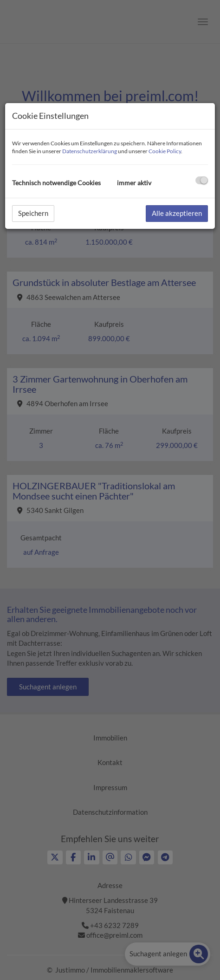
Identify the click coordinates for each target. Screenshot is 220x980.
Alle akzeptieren (177, 213)
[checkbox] (202, 180)
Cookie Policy (165, 151)
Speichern (33, 213)
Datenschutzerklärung (90, 151)
